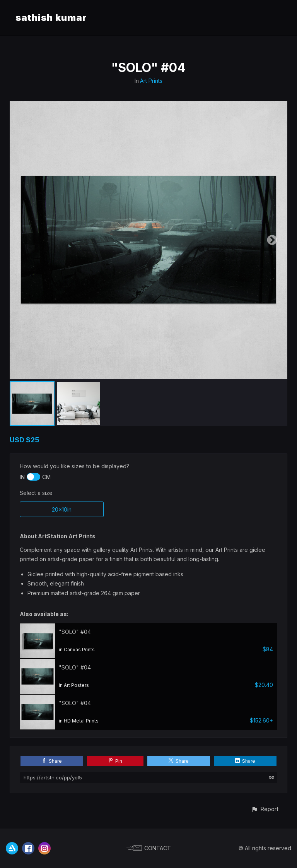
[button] (265, 809)
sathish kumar (51, 18)
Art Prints (151, 81)
